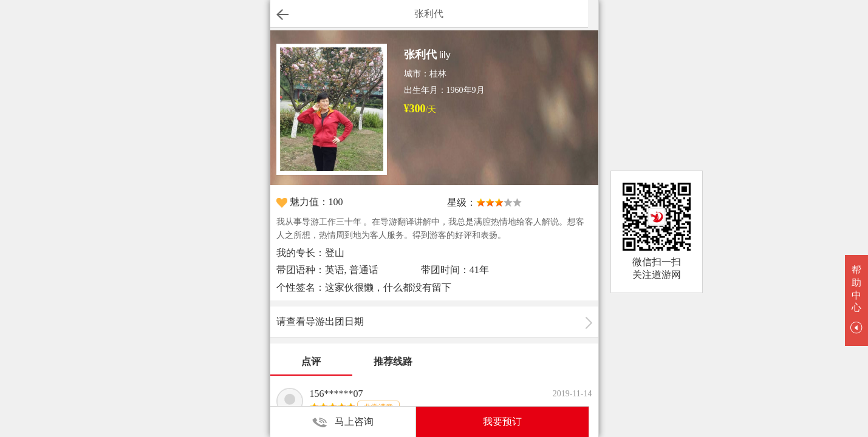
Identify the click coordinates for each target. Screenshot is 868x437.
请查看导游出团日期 (320, 321)
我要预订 (502, 422)
